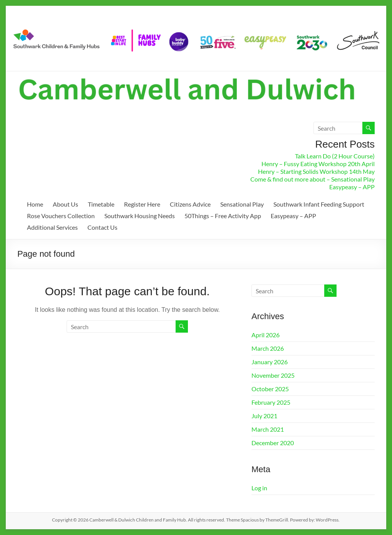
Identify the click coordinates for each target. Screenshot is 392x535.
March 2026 (268, 348)
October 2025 (270, 389)
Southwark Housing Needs (140, 216)
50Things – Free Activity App (223, 216)
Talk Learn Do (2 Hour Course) (335, 156)
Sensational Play (242, 204)
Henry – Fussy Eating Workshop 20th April (318, 164)
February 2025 (271, 402)
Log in (259, 488)
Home (35, 204)
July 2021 (264, 416)
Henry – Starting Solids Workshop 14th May (316, 171)
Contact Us (102, 227)
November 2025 (273, 375)
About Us (65, 204)
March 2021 (268, 429)
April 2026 (266, 335)
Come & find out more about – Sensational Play (312, 179)
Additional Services (52, 227)
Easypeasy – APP (352, 187)
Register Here (142, 204)
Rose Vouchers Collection (61, 216)
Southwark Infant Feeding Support (319, 204)
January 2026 (270, 362)
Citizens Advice (190, 204)
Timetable (101, 204)
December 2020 (273, 443)
